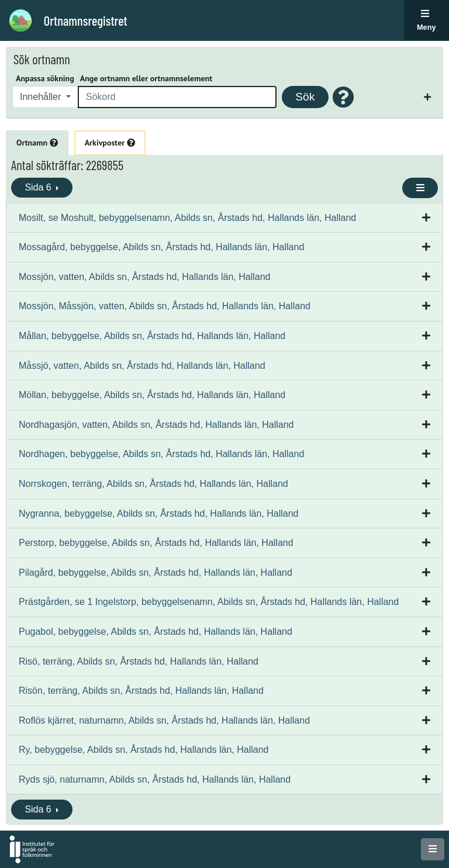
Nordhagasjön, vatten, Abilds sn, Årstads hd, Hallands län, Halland (156, 425)
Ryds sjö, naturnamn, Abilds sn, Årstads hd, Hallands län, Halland (155, 779)
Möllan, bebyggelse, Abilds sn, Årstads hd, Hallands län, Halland (152, 395)
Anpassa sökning (45, 78)
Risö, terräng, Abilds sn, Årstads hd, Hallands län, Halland (139, 661)
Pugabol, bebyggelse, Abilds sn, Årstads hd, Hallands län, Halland (156, 632)
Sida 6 (39, 187)
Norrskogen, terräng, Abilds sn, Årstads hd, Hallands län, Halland (153, 484)
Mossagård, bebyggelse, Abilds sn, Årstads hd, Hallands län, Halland (161, 247)
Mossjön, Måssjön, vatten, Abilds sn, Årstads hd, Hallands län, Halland (165, 306)
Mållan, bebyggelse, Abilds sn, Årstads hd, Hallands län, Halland (152, 336)
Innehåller (42, 97)
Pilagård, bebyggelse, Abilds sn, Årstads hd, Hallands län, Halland (156, 573)
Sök (305, 97)
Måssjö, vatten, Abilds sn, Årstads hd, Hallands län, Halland (142, 366)
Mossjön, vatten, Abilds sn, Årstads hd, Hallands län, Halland (144, 277)
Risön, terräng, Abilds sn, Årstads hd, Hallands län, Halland (141, 691)
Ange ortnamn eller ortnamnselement (146, 78)
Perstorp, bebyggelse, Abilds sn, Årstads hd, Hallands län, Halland (156, 543)
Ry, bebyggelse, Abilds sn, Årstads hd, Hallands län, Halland (144, 750)
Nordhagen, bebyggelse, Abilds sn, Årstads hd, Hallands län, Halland (161, 454)
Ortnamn (37, 143)
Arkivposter (110, 143)
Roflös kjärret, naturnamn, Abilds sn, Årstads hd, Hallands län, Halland (164, 720)
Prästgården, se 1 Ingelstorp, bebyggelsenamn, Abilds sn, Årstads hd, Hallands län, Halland (209, 602)
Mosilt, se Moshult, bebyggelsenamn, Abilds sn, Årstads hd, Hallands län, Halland (187, 218)
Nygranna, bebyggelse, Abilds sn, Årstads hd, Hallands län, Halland (159, 513)
